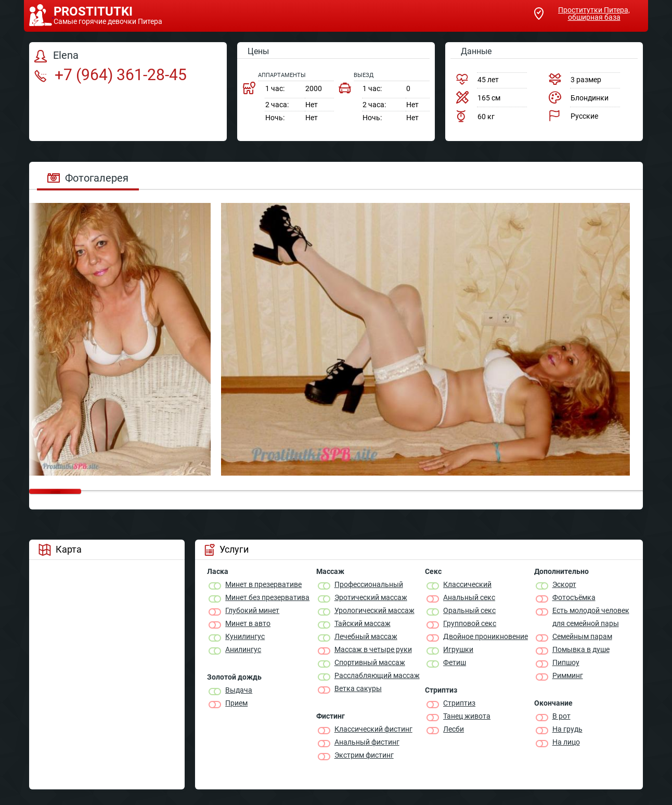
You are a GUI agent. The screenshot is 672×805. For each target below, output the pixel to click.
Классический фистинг (373, 729)
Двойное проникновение (486, 636)
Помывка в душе (581, 649)
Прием (236, 703)
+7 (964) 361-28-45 (111, 75)
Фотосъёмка (574, 597)
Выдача (239, 690)
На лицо (566, 742)
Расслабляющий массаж (377, 675)
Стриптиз (459, 703)
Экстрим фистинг (364, 755)
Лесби (454, 729)
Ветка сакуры (358, 688)
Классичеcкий (467, 584)
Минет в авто (248, 623)
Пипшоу (566, 662)
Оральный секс (469, 610)
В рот (561, 716)
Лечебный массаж (366, 636)
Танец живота (467, 716)
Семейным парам (582, 636)
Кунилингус (245, 636)
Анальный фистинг (367, 742)
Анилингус (243, 649)
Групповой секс (470, 623)
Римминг (568, 675)
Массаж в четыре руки (373, 649)
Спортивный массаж (370, 662)
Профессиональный (369, 584)
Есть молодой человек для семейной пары (591, 617)
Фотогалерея (88, 178)
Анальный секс (469, 597)
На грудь (567, 729)
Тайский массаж (363, 623)
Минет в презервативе (263, 584)
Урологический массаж (374, 610)
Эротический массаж (371, 597)
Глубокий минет (252, 610)
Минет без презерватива (267, 597)
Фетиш (455, 662)
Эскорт (564, 584)
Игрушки (458, 649)
